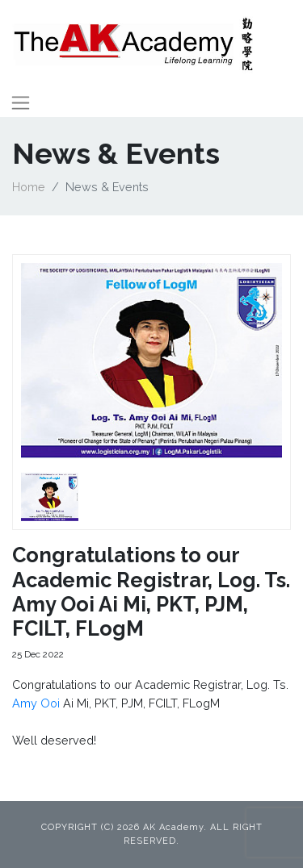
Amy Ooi (36, 703)
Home (29, 187)
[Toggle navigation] (21, 103)
